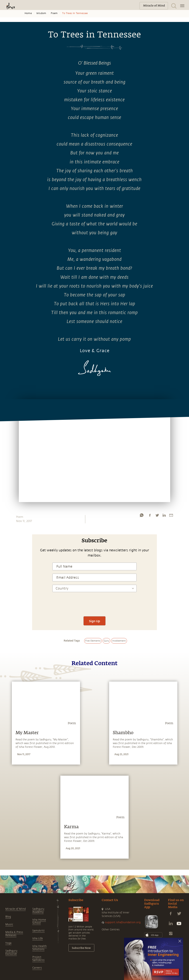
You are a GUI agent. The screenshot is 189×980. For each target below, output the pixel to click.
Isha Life (38, 938)
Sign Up (94, 621)
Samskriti (38, 931)
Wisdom (41, 13)
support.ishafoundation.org (123, 922)
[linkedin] (164, 516)
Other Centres (111, 930)
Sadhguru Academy (38, 910)
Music (9, 924)
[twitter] (157, 516)
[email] (171, 516)
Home (28, 13)
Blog (8, 917)
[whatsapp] (142, 516)
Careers (37, 968)
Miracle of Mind (16, 909)
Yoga (8, 943)
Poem (54, 13)
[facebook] (150, 516)
